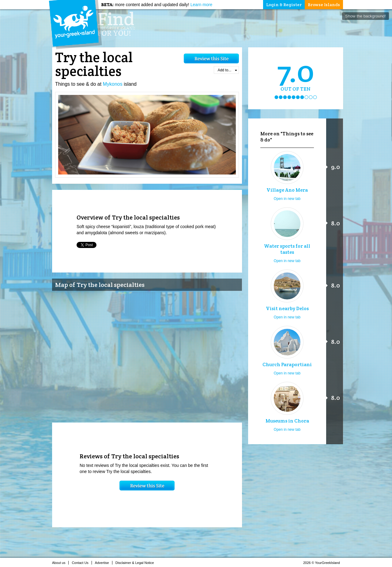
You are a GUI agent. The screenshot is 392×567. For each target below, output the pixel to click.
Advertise (104, 563)
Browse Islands (324, 5)
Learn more (202, 5)
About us (60, 563)
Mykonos (113, 84)
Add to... (227, 70)
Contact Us (82, 563)
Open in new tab (287, 199)
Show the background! (366, 16)
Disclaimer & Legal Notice (136, 563)
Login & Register (284, 5)
